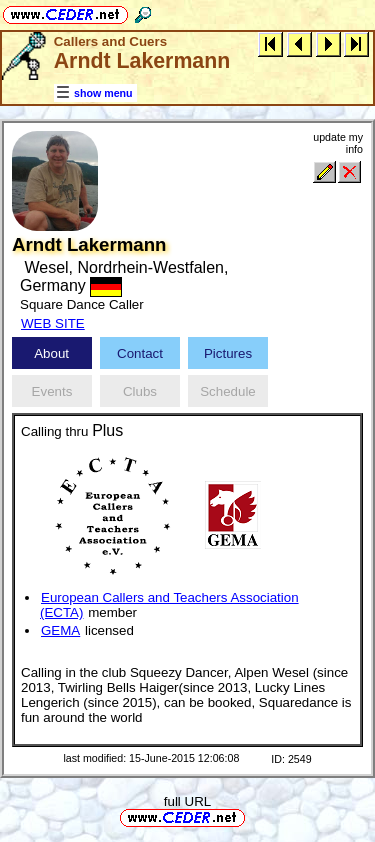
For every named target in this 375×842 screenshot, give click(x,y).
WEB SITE (53, 323)
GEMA (60, 630)
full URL (187, 801)
